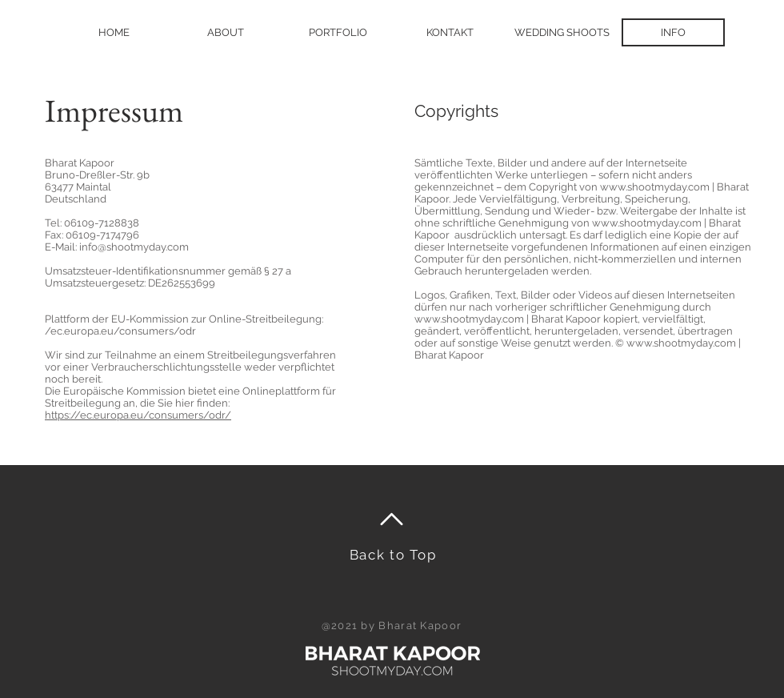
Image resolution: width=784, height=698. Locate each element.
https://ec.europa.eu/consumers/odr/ (138, 415)
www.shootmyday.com (655, 187)
